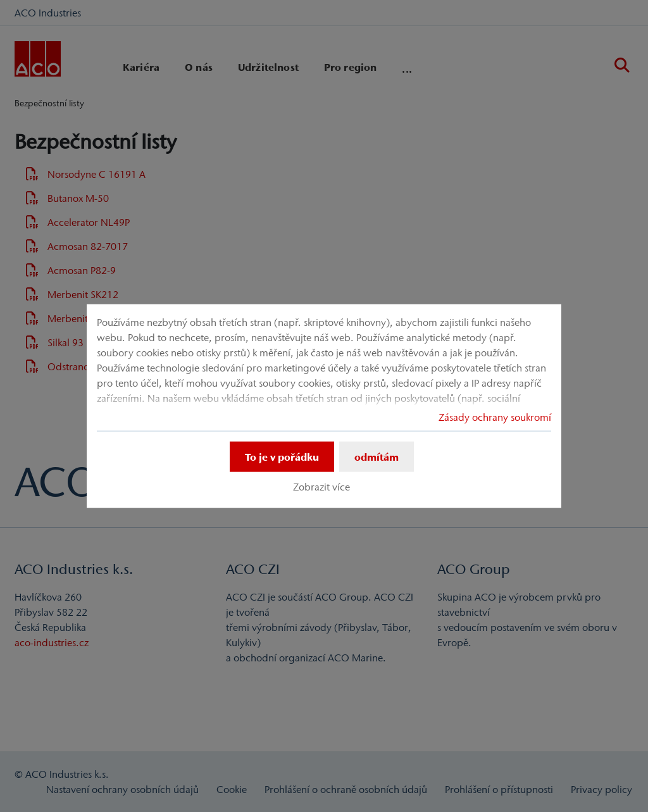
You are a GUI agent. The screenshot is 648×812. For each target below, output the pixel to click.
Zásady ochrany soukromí (495, 416)
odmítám (377, 456)
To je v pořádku (282, 456)
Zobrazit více (321, 487)
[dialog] (324, 406)
